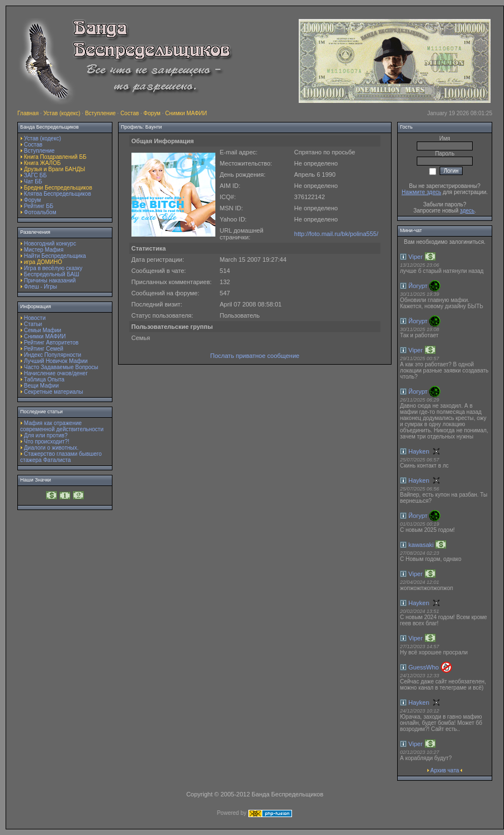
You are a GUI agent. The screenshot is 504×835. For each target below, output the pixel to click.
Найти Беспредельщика (55, 256)
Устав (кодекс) (62, 113)
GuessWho (423, 667)
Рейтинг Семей (44, 349)
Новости (35, 318)
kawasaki (421, 545)
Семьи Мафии (43, 330)
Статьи (33, 324)
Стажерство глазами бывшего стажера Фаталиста (61, 457)
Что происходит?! (47, 442)
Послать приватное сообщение (255, 356)
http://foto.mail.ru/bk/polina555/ (336, 234)
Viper (415, 257)
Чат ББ (33, 181)
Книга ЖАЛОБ (43, 163)
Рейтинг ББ (39, 206)
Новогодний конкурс (50, 244)
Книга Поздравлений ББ (55, 157)
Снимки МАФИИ (186, 113)
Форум (152, 113)
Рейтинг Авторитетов (51, 343)
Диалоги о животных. (51, 448)
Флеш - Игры (41, 287)
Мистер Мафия (44, 250)
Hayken (419, 451)
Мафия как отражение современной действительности (62, 426)
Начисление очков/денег (56, 373)
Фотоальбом (40, 212)
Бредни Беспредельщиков (58, 188)
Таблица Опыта (44, 379)
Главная (28, 113)
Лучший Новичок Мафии (56, 361)
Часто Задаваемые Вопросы (61, 367)
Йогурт (418, 286)
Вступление (100, 113)
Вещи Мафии (41, 386)
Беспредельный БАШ (52, 274)
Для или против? (46, 435)
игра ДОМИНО (43, 262)
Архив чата (444, 770)
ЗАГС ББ (36, 175)
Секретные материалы (54, 392)
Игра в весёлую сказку (53, 268)
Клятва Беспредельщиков (58, 194)
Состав (129, 113)
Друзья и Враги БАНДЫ (55, 169)
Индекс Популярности (53, 355)
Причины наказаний (50, 280)
